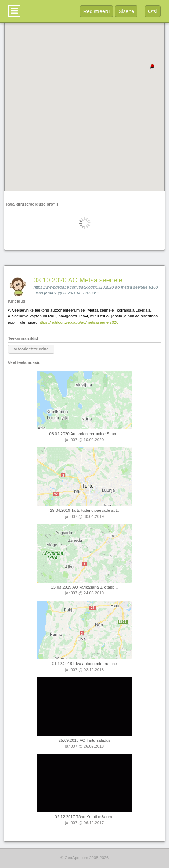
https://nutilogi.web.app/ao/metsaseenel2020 (78, 322)
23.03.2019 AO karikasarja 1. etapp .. (85, 587)
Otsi (153, 11)
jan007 (50, 293)
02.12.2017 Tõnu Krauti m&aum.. (85, 817)
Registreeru (96, 11)
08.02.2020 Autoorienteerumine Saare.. (84, 434)
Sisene (126, 11)
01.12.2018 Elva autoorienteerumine (84, 664)
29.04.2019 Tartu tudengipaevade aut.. (84, 510)
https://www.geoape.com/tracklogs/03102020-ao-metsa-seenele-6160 (96, 287)
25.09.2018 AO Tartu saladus (85, 740)
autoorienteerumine (31, 349)
